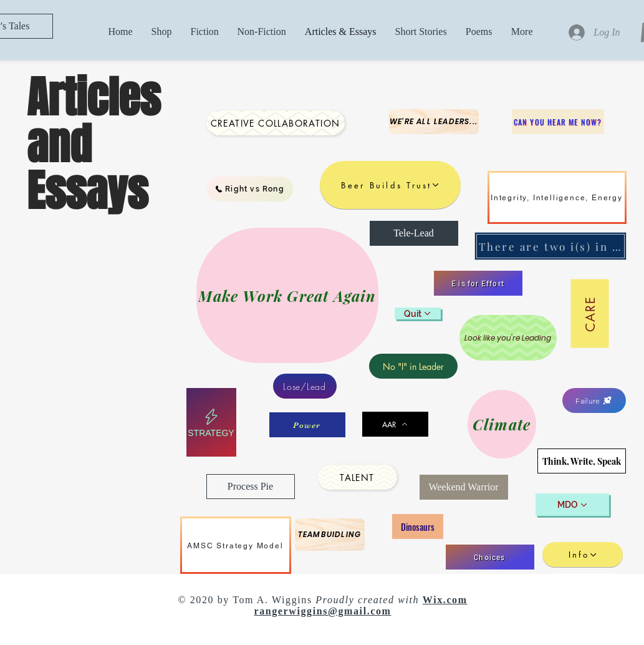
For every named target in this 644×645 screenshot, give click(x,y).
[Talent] (358, 477)
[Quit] (418, 313)
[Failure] (594, 400)
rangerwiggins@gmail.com (322, 611)
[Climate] (502, 424)
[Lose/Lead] (305, 386)
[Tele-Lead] (414, 233)
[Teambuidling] (330, 535)
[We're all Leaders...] (434, 122)
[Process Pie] (251, 487)
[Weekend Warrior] (464, 487)
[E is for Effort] (478, 283)
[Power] (307, 425)
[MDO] (572, 505)
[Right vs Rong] (250, 189)
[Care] (589, 314)
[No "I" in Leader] (413, 366)
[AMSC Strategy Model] (236, 545)
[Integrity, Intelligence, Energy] (557, 197)
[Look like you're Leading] (508, 338)
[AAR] (395, 424)
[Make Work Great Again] (287, 295)
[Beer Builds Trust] (390, 185)
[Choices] (490, 557)
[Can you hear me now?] (558, 122)
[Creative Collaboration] (276, 123)
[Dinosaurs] (418, 526)
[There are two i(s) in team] (550, 246)
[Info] (583, 555)
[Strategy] (211, 422)
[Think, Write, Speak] (582, 461)
